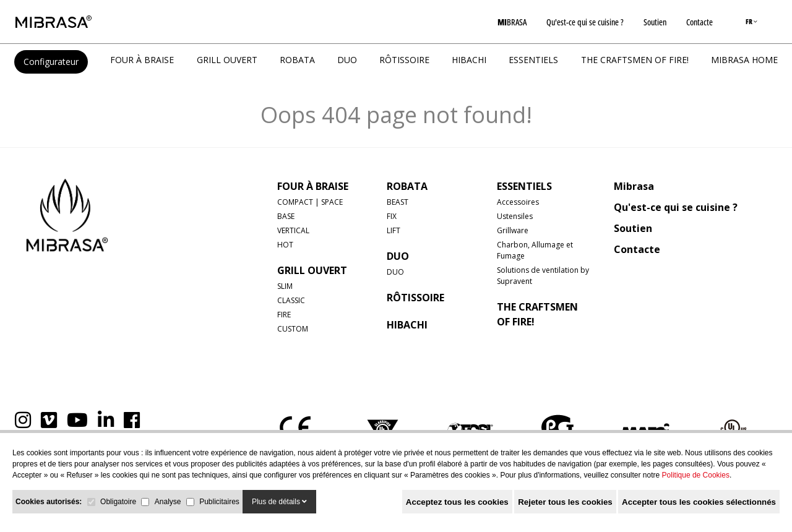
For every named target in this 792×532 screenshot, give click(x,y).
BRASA (512, 22)
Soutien (655, 22)
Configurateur (51, 62)
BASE (286, 216)
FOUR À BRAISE (142, 60)
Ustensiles (515, 216)
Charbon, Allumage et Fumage (535, 250)
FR (751, 21)
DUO (347, 60)
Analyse (168, 502)
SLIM (285, 286)
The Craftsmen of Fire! (635, 60)
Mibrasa (634, 186)
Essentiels (533, 60)
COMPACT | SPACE (310, 202)
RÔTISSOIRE (404, 60)
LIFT (394, 230)
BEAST (398, 202)
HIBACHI (469, 60)
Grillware (513, 230)
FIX (392, 216)
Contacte (699, 22)
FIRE (284, 315)
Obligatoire (118, 502)
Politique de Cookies (696, 475)
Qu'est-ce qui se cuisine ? (585, 22)
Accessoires (518, 202)
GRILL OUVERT (227, 60)
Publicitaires (219, 502)
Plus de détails (279, 502)
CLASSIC (291, 300)
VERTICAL (293, 230)
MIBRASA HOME (744, 60)
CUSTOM (293, 329)
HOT (285, 245)
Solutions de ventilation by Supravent (543, 276)
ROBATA (297, 60)
